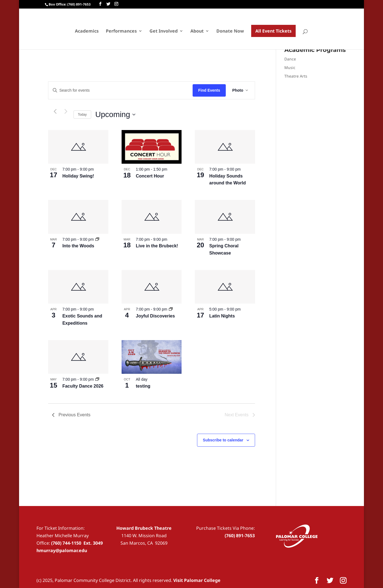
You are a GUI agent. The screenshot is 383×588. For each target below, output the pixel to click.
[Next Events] (66, 112)
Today (82, 115)
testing (143, 386)
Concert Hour (150, 176)
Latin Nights (222, 316)
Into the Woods (78, 246)
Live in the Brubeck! (157, 246)
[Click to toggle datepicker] (115, 115)
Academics (87, 31)
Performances (121, 31)
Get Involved (164, 31)
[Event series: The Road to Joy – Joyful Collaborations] (171, 309)
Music (290, 67)
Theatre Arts (296, 76)
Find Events (209, 90)
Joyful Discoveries (155, 316)
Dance (290, 59)
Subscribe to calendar (223, 440)
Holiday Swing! (78, 176)
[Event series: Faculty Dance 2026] (97, 379)
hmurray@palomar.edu (62, 550)
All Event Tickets (273, 31)
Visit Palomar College (197, 580)
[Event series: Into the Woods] (97, 239)
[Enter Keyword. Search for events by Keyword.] (121, 90)
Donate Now (230, 31)
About (197, 31)
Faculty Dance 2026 (83, 386)
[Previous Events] (55, 112)
